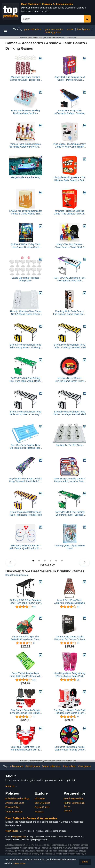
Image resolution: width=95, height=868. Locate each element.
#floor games (84, 766)
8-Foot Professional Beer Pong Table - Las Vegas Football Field (69, 413)
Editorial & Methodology (17, 798)
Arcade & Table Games (65, 43)
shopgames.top (19, 836)
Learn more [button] (19, 863)
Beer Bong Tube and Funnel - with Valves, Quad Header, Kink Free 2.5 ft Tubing (25, 547)
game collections (33, 29)
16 (50, 561)
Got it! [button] (85, 862)
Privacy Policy (12, 807)
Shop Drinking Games (17, 575)
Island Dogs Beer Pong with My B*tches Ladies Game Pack (69, 675)
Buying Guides (42, 807)
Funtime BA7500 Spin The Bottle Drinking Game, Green (25, 638)
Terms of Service (14, 812)
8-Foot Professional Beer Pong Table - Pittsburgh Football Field (70, 346)
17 (56, 561)
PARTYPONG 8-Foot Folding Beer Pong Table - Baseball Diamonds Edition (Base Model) (70, 513)
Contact (68, 811)
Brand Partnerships (73, 798)
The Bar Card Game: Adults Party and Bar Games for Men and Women (70, 638)
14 (39, 561)
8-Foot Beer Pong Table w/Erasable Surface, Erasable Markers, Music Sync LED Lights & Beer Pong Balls (70, 112)
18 (62, 561)
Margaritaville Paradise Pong (26, 177)
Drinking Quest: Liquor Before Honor (70, 547)
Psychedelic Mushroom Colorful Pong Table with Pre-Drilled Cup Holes (25, 480)
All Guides (40, 798)
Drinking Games (19, 48)
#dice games (17, 766)
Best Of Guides (42, 803)
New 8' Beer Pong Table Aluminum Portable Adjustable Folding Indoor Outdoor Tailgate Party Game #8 (70, 602)
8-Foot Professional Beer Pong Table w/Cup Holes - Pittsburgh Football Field (25, 346)
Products (39, 812)
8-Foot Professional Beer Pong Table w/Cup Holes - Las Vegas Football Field (26, 413)
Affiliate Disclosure (15, 803)
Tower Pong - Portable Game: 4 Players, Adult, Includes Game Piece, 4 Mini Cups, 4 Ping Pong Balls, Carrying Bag (70, 480)
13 (33, 561)
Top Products (12, 831)
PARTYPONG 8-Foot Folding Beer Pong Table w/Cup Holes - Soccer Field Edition (25, 380)
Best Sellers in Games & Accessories (47, 4)
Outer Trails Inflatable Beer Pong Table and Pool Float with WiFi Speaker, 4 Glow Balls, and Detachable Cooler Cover (25, 675)
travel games (84, 29)
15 (45, 561)
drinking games (53, 32)
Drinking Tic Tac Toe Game (70, 445)
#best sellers (69, 766)
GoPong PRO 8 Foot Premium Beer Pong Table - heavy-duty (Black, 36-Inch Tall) (25, 602)
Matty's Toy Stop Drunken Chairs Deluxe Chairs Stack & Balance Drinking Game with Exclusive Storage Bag (70, 246)
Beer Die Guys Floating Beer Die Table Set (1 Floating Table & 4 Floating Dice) (25, 447)
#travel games (33, 766)
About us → (11, 786)
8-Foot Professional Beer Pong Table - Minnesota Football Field (25, 513)
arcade (70, 29)
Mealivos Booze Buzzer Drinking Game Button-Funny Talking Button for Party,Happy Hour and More (70, 380)
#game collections (51, 766)
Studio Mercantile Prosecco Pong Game (25, 279)
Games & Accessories (24, 43)
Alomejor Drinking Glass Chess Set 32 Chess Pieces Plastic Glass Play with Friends (25, 313)
